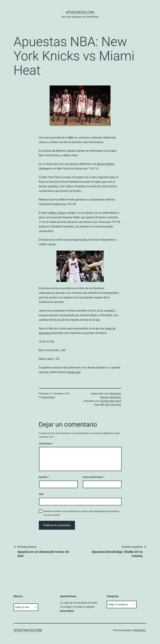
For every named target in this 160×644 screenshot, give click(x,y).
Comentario (46, 443)
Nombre (44, 477)
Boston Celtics (106, 164)
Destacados (116, 397)
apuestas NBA (107, 401)
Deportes (104, 397)
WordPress (140, 630)
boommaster (49, 397)
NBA (71, 138)
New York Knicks (113, 405)
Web (41, 494)
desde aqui (74, 372)
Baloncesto (116, 394)
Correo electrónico (93, 477)
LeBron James (57, 213)
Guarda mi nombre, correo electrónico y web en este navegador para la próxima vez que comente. (81, 513)
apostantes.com (80, 12)
